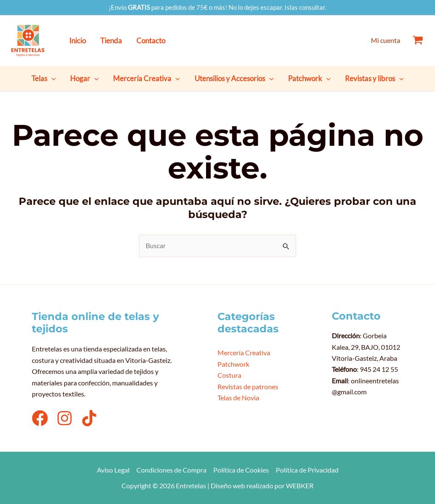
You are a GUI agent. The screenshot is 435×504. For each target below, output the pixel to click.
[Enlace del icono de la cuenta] (386, 40)
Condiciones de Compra (171, 470)
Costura (229, 375)
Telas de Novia (238, 398)
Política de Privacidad (307, 470)
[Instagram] (65, 418)
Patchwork (233, 364)
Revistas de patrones (248, 386)
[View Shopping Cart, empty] (418, 40)
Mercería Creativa (244, 353)
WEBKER (300, 486)
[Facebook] (40, 418)
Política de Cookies (241, 470)
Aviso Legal (113, 470)
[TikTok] (89, 418)
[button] (51, 79)
